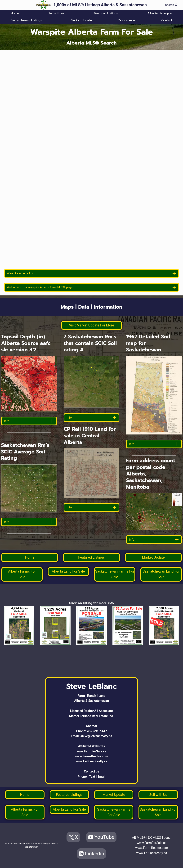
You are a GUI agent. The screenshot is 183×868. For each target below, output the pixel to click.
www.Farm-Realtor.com (91, 756)
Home (15, 13)
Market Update (81, 20)
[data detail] (29, 421)
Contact (167, 20)
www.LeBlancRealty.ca (91, 761)
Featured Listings (106, 13)
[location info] (91, 273)
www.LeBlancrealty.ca (152, 853)
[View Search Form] (171, 5)
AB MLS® (139, 838)
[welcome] (91, 287)
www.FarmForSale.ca (91, 751)
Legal (167, 838)
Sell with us (56, 13)
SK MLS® (155, 838)
